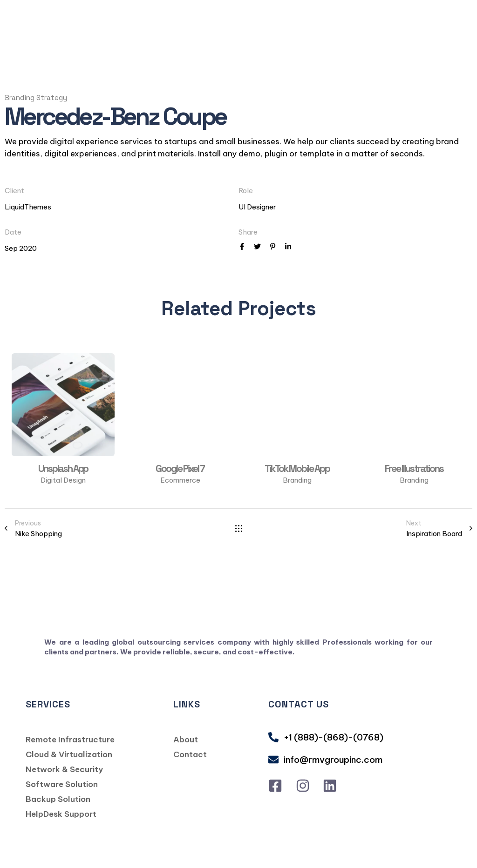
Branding (297, 480)
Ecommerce (180, 480)
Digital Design (63, 480)
